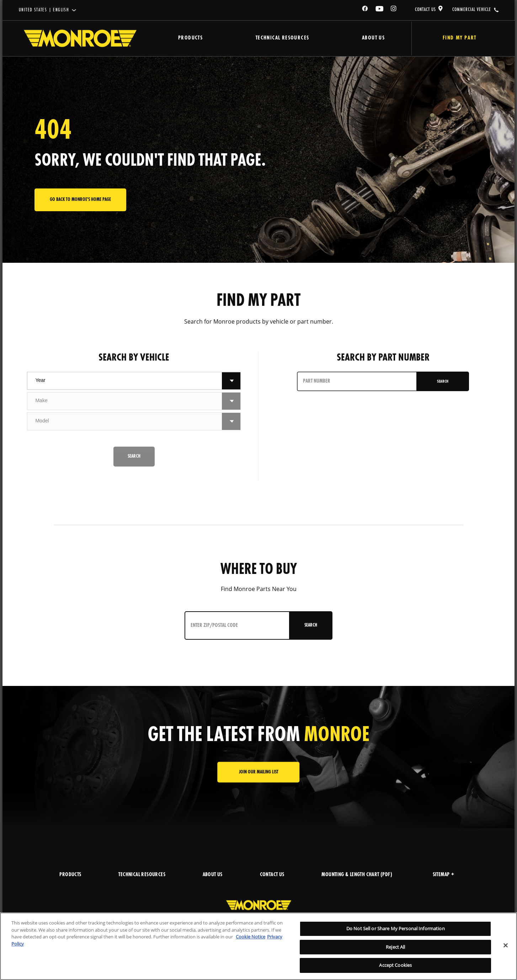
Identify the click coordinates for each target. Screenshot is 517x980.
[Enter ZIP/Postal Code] (235, 625)
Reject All (395, 947)
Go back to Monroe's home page (80, 200)
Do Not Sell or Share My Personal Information (396, 928)
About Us (366, 38)
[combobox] (125, 381)
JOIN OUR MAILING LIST (259, 772)
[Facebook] (365, 10)
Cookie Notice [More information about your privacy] (250, 937)
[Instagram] (394, 10)
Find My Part (455, 38)
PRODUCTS (70, 875)
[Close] (506, 946)
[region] (258, 946)
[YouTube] (380, 10)
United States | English (44, 10)
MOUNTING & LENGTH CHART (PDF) (357, 875)
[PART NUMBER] (357, 381)
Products (189, 38)
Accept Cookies (395, 965)
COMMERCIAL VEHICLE (472, 10)
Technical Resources (278, 38)
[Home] (80, 38)
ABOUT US (213, 875)
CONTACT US (425, 10)
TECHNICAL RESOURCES (142, 875)
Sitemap (444, 875)
